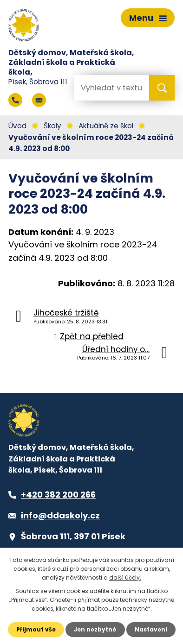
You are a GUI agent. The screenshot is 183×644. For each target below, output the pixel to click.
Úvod (17, 126)
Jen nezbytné (95, 629)
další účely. (125, 578)
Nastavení (151, 629)
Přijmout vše (36, 629)
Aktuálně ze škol (106, 126)
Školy (52, 126)
